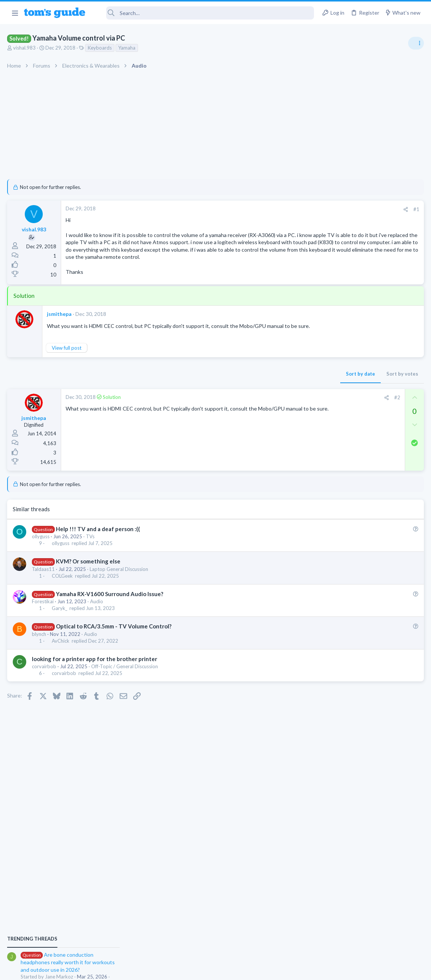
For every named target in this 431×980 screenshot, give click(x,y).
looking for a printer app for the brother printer (95, 673)
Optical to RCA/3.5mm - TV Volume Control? (114, 641)
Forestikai (43, 616)
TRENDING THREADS (336, 408)
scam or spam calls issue (364, 475)
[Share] (285, 209)
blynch (39, 649)
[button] (15, 13)
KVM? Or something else (89, 576)
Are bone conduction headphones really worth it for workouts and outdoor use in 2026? (372, 432)
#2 (277, 412)
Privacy (235, 970)
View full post (67, 362)
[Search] (205, 13)
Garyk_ (60, 623)
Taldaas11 (44, 584)
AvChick (61, 655)
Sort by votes (282, 389)
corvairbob (44, 681)
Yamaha (127, 48)
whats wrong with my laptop (369, 511)
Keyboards (100, 48)
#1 (296, 209)
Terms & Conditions (287, 970)
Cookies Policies (188, 970)
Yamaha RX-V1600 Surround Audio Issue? (110, 609)
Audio (97, 616)
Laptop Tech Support (348, 532)
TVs (91, 551)
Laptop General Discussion (119, 584)
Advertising (135, 970)
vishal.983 (25, 48)
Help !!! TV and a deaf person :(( (98, 544)
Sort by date (240, 389)
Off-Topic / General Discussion (125, 681)
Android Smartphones (349, 496)
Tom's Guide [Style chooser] (370, 938)
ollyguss (41, 551)
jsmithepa (60, 321)
